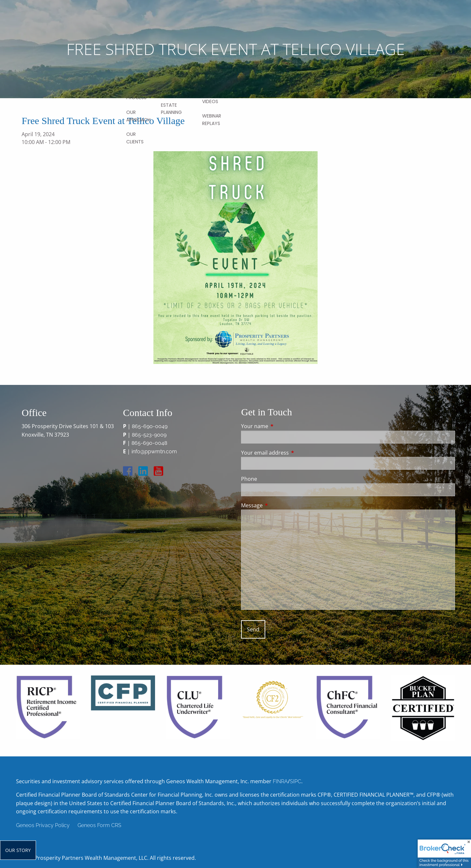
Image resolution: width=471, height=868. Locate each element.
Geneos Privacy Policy (43, 825)
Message (278, 505)
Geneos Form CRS (99, 825)
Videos (210, 101)
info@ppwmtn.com (154, 452)
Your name (281, 426)
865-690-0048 (149, 443)
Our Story (18, 850)
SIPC (296, 781)
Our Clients (135, 138)
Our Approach (138, 116)
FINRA (280, 781)
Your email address (291, 453)
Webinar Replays (212, 119)
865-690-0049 (150, 426)
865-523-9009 (149, 435)
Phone (249, 479)
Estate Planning (171, 109)
